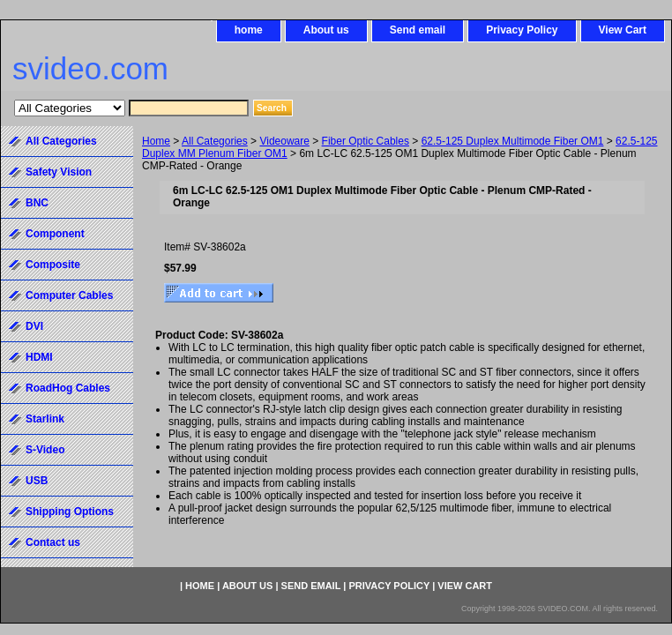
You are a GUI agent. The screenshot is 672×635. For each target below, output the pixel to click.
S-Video (45, 450)
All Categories (215, 141)
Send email (418, 30)
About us (326, 30)
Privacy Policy (522, 30)
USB (37, 481)
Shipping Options (70, 512)
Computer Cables (69, 295)
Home (156, 141)
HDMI (39, 357)
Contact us (53, 542)
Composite (53, 265)
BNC (37, 203)
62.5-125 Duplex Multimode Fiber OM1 (513, 141)
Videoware (284, 141)
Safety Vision (59, 172)
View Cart (623, 30)
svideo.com (90, 68)
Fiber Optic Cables (366, 141)
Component (55, 234)
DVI (34, 326)
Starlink (45, 419)
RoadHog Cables (68, 388)
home (249, 30)
